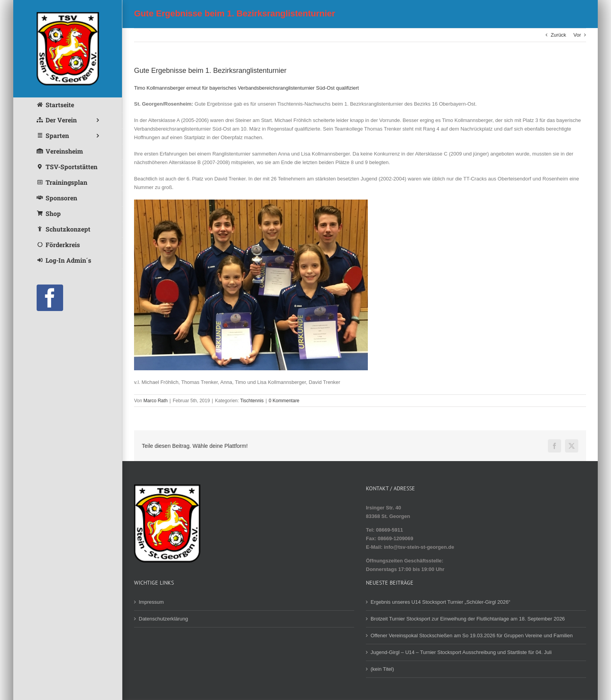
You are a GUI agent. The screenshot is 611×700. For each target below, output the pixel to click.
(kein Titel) (382, 669)
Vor (577, 35)
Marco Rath (155, 401)
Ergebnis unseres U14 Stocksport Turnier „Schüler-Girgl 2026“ (440, 602)
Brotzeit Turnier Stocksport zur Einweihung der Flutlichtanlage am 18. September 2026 (468, 619)
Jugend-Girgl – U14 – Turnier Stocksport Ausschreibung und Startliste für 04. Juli (461, 652)
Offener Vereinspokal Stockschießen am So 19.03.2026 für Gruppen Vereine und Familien (472, 635)
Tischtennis (252, 401)
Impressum (151, 602)
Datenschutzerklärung (163, 619)
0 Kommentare (284, 401)
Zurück (558, 35)
